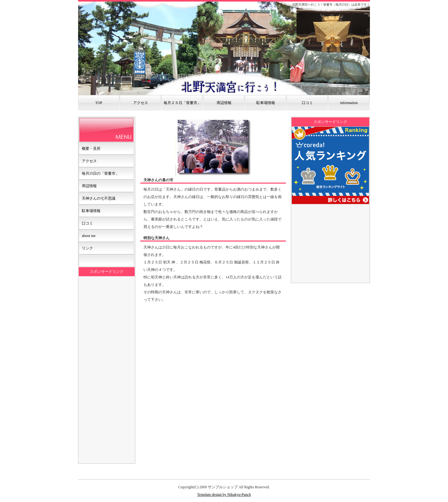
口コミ (307, 103)
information (349, 103)
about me (89, 236)
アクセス (141, 103)
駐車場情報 (266, 103)
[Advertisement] (107, 370)
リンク (87, 248)
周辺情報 (224, 103)
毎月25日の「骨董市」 (100, 173)
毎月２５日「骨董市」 (182, 103)
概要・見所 (91, 149)
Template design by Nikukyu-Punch (224, 495)
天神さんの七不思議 (99, 198)
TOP (99, 103)
